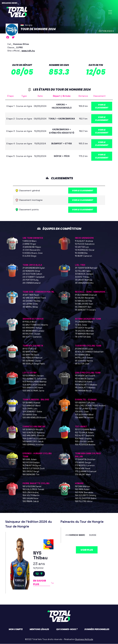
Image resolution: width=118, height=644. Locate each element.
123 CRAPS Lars (30, 409)
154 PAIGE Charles (83, 439)
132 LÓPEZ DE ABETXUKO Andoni (90, 406)
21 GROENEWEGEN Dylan (34, 268)
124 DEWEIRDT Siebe (32, 412)
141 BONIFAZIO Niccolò (33, 430)
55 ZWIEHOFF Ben (83, 307)
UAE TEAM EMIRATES (33, 238)
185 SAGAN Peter (31, 499)
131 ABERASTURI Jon (85, 403)
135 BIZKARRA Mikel (84, 415)
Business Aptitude (84, 639)
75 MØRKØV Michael (84, 334)
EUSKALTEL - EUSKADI (86, 400)
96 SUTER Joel (82, 364)
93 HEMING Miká (83, 355)
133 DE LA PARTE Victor (86, 409)
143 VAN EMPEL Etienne (33, 436)
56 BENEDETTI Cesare (85, 310)
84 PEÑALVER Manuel (32, 358)
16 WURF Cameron (84, 256)
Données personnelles (97, 629)
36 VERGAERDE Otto (84, 283)
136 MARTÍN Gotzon (84, 418)
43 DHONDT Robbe (31, 301)
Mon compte (16, 629)
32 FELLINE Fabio (83, 271)
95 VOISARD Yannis (84, 361)
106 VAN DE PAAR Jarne (33, 391)
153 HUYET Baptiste (85, 436)
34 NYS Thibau (82, 277)
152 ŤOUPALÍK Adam (84, 433)
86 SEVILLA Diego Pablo (34, 364)
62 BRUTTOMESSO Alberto (35, 325)
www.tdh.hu (28, 51)
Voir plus (87, 550)
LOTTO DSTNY (30, 373)
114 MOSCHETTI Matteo (86, 385)
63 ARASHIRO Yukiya (32, 328)
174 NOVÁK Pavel (83, 469)
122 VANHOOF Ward (31, 406)
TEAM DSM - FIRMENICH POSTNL (38, 292)
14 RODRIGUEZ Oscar (85, 250)
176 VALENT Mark (83, 475)
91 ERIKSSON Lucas (84, 349)
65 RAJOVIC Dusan (31, 334)
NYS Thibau (40, 556)
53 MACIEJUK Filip (84, 301)
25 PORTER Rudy (30, 280)
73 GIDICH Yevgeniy (84, 328)
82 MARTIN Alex (30, 352)
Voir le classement (102, 106)
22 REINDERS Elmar (31, 271)
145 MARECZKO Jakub (33, 442)
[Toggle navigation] (110, 12)
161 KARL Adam (30, 460)
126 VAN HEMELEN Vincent (35, 418)
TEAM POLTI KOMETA (33, 346)
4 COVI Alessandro (31, 250)
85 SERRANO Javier (32, 361)
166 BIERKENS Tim (31, 475)
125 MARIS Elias (30, 415)
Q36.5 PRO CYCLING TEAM (88, 373)
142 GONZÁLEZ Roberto (34, 433)
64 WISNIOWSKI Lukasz (33, 331)
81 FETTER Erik (29, 349)
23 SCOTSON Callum (32, 274)
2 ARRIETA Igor (29, 244)
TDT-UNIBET (81, 427)
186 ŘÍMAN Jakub (31, 501)
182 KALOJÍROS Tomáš (33, 490)
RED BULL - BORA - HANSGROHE (90, 292)
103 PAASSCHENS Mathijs (35, 382)
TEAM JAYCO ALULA (32, 265)
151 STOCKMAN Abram (85, 430)
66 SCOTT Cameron (32, 337)
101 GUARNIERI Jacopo (33, 376)
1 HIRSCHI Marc (30, 241)
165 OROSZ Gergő (31, 472)
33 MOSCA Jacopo (84, 274)
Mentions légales (39, 629)
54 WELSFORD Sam (84, 304)
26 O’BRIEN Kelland (31, 283)
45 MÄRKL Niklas (30, 307)
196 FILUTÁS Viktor (84, 501)
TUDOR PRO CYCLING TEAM (88, 346)
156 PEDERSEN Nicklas (85, 445)
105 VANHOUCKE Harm (33, 388)
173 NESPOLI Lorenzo (85, 466)
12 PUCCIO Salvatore (85, 244)
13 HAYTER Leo (82, 247)
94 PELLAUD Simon (84, 358)
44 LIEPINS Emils (30, 304)
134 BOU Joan (82, 412)
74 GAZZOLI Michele (84, 331)
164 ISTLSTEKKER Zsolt (34, 469)
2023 (68, 535)
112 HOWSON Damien (85, 379)
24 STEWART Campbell (33, 277)
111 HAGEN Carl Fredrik (85, 376)
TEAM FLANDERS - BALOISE (36, 400)
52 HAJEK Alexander (85, 298)
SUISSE (93, 535)
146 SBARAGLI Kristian (33, 445)
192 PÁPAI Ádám (82, 490)
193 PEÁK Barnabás (84, 493)
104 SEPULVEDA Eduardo (34, 385)
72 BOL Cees (81, 325)
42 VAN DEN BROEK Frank (34, 298)
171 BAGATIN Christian (85, 460)
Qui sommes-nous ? (67, 629)
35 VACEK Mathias (84, 280)
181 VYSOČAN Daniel (32, 487)
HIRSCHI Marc (77, 535)
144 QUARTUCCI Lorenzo (34, 439)
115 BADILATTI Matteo (85, 388)
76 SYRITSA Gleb (83, 337)
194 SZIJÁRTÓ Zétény (86, 496)
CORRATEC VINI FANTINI (34, 427)
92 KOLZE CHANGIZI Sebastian (89, 352)
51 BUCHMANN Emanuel (86, 295)
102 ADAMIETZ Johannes (34, 379)
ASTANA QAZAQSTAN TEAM (88, 319)
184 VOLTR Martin (31, 496)
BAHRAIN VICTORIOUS (33, 319)
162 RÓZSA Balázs (31, 463)
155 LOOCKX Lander (84, 442)
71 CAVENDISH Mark (84, 322)
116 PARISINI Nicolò (83, 391)
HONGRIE (79, 484)
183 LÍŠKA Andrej (31, 493)
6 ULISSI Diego (29, 256)
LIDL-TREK (80, 265)
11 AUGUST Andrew (84, 241)
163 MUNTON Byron (32, 466)
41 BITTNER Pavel (31, 295)
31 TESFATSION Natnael (86, 268)
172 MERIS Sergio (83, 463)
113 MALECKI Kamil (84, 382)
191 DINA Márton (83, 487)
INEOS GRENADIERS (84, 238)
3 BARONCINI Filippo (32, 247)
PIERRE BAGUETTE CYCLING (36, 484)
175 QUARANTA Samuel (86, 472)
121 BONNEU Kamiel (31, 403)
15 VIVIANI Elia (81, 253)
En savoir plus (40, 582)
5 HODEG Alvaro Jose (33, 253)
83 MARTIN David (31, 355)
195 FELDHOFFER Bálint (86, 499)
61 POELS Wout (30, 322)
